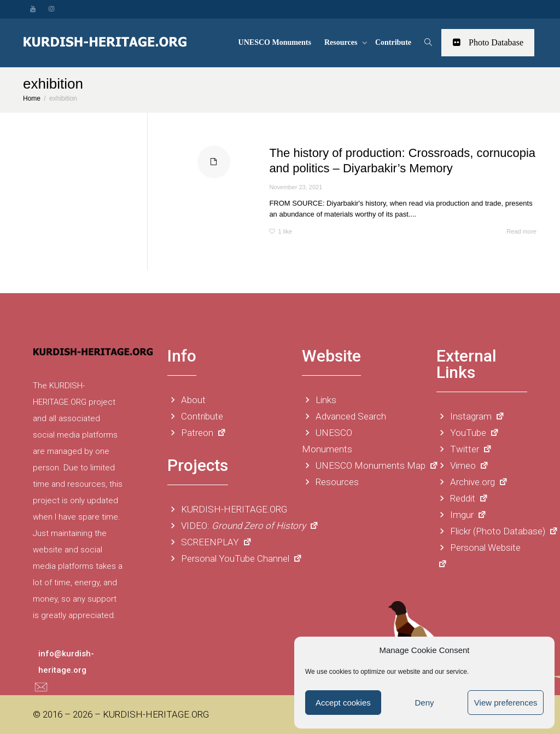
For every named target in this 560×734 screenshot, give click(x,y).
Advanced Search (344, 416)
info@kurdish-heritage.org (66, 662)
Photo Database (488, 42)
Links (319, 400)
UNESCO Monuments (275, 42)
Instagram (471, 416)
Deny (424, 703)
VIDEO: (243, 526)
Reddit (462, 498)
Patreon (197, 433)
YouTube (468, 433)
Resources (342, 42)
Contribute (393, 42)
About (186, 400)
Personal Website (479, 554)
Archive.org (472, 482)
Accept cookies (343, 703)
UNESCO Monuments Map (370, 465)
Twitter (464, 449)
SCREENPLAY (210, 542)
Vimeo (463, 465)
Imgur (462, 515)
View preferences (506, 703)
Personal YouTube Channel (235, 558)
